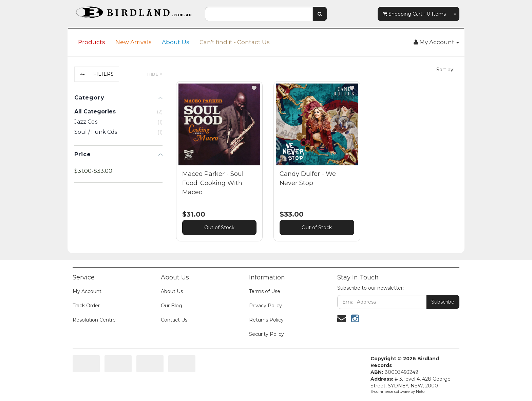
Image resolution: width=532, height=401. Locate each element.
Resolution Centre (94, 320)
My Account (87, 291)
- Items (414, 14)
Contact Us (174, 320)
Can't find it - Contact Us (235, 42)
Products (92, 42)
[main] (317, 166)
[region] (118, 159)
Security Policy (267, 334)
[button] (254, 88)
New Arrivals (134, 42)
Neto (420, 391)
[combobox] (259, 14)
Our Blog (172, 306)
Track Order (86, 306)
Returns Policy (266, 320)
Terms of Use (265, 291)
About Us (176, 42)
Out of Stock (219, 227)
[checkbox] (118, 122)
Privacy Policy (265, 306)
